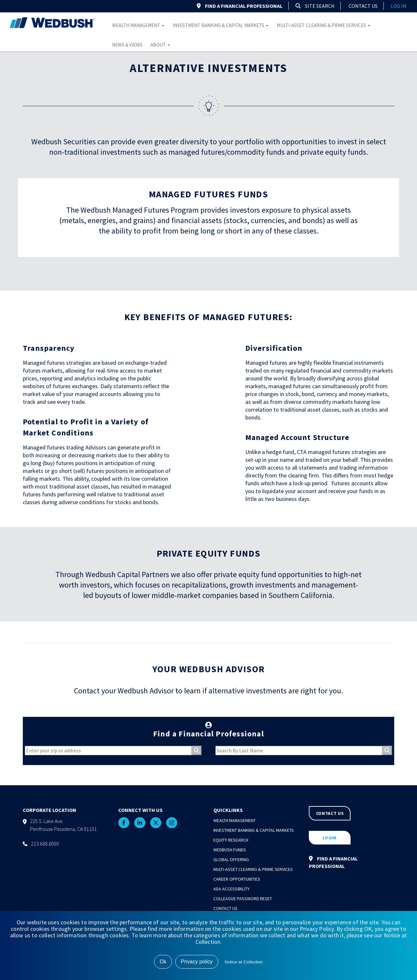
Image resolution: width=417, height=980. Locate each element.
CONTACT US (330, 813)
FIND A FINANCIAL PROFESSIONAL (240, 6)
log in (398, 6)
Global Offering (231, 859)
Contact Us (363, 6)
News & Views (127, 45)
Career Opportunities (237, 879)
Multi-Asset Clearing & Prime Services (324, 25)
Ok (163, 962)
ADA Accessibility (231, 889)
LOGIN (330, 838)
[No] (409, 945)
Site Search (315, 6)
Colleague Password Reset (243, 899)
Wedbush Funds (230, 850)
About (160, 45)
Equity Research (231, 840)
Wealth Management (138, 25)
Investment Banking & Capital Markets (221, 25)
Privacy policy (197, 962)
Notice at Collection (244, 962)
